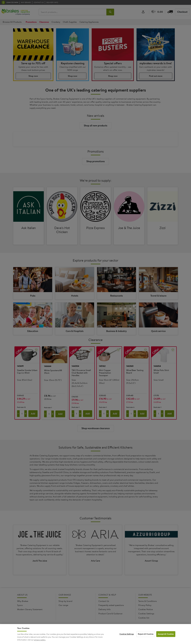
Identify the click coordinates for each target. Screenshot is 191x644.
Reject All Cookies (146, 638)
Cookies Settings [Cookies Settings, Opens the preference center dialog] (127, 638)
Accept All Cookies (166, 638)
